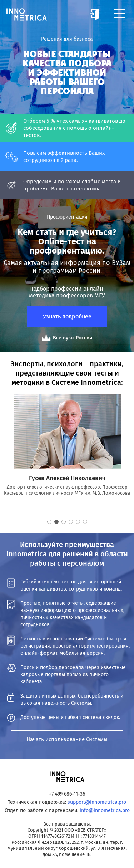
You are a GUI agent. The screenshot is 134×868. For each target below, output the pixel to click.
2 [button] (56, 522)
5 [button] (78, 522)
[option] (67, 445)
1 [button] (49, 522)
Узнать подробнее (67, 316)
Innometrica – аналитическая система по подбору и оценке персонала (27, 14)
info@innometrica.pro (105, 810)
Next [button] (125, 460)
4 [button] (71, 522)
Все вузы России (73, 338)
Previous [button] (9, 460)
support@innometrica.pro (97, 802)
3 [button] (64, 522)
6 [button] (85, 522)
